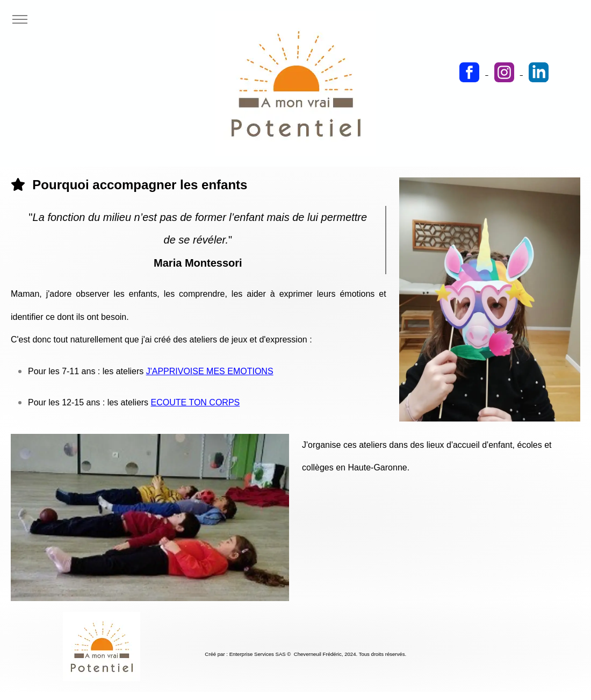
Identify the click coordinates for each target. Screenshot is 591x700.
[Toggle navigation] (20, 20)
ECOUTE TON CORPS (196, 402)
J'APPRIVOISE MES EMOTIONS (210, 371)
